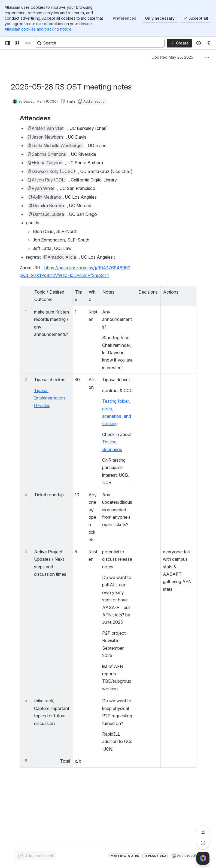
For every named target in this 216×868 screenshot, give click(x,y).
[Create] (179, 43)
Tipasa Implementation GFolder (50, 398)
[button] (45, 129)
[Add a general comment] (36, 856)
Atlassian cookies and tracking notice (38, 29)
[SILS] (28, 43)
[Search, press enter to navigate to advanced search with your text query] (100, 43)
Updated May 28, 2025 (172, 57)
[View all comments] (203, 832)
